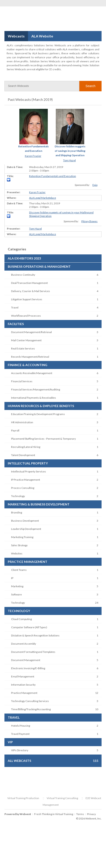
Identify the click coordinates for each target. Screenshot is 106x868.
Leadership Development (26, 529)
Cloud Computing (21, 619)
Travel (15, 307)
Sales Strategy (19, 545)
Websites (17, 553)
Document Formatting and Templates (33, 652)
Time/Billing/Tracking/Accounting (31, 709)
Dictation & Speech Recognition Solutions (35, 635)
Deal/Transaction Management (29, 283)
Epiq (95, 185)
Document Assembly (24, 644)
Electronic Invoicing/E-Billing (28, 668)
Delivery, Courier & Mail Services (31, 291)
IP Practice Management (26, 480)
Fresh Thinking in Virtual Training (54, 814)
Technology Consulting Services (30, 701)
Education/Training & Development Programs (38, 414)
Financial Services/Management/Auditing (36, 389)
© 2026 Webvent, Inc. (89, 818)
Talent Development (23, 455)
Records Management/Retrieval (30, 357)
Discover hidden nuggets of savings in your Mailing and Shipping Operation (70, 151)
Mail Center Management (26, 340)
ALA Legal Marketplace (43, 198)
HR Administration (22, 422)
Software (16, 594)
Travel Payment (20, 734)
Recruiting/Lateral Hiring (26, 447)
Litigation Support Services (27, 299)
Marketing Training (22, 537)
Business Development (25, 521)
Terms (80, 814)
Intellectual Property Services (29, 471)
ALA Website (42, 36)
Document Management (26, 660)
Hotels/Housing (21, 726)
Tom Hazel (69, 160)
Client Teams (19, 570)
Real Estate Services (23, 348)
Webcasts (16, 36)
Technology (18, 496)
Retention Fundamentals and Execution (53, 176)
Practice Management (24, 693)
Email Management (23, 676)
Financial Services (22, 381)
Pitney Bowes (89, 221)
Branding (17, 512)
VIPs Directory (20, 750)
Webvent (25, 814)
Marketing (17, 586)
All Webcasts (19, 761)
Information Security (23, 685)
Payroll (15, 430)
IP (12, 578)
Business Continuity (23, 275)
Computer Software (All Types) (29, 627)
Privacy (91, 814)
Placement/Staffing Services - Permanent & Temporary (43, 439)
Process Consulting (23, 488)
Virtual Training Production (23, 798)
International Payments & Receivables (34, 398)
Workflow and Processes (26, 316)
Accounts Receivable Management (32, 373)
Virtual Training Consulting (62, 798)
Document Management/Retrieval (31, 332)
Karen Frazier (33, 156)
